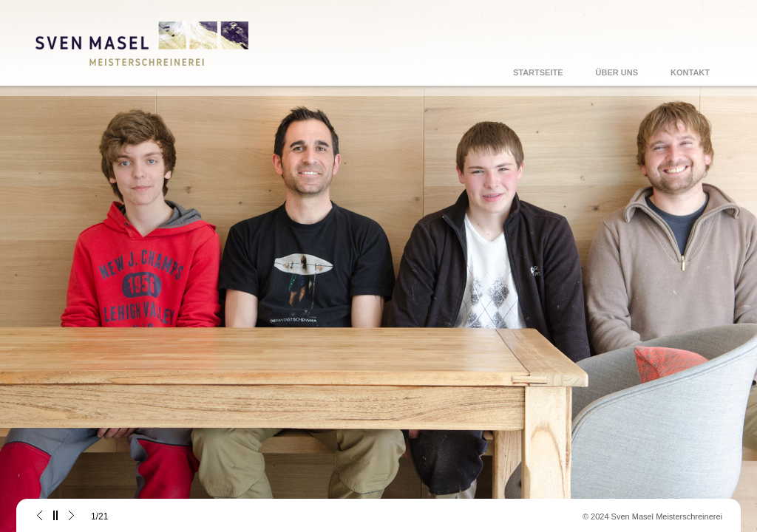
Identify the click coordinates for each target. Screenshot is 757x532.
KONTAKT (690, 72)
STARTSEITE (538, 72)
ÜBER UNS (617, 72)
